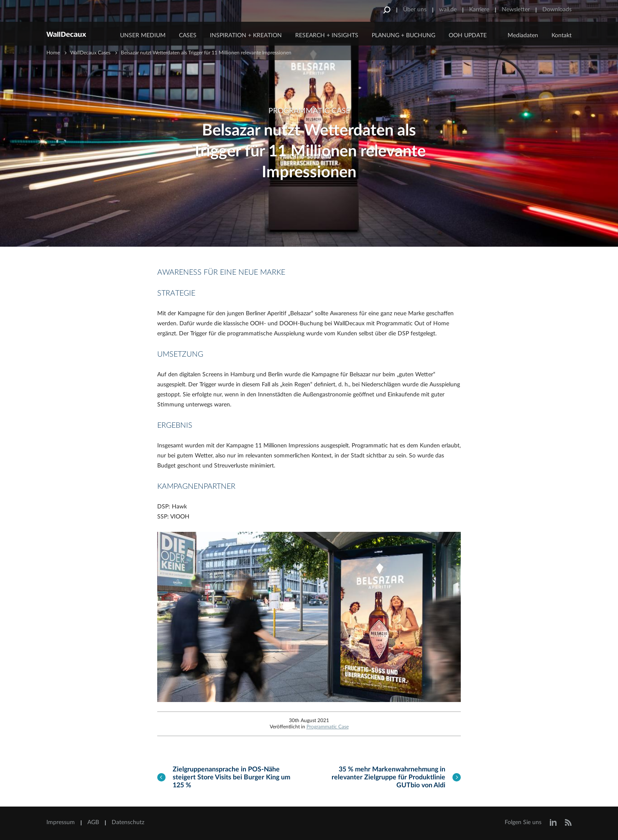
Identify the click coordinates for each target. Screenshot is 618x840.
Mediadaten (523, 36)
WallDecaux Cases (90, 53)
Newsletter (516, 10)
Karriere (479, 10)
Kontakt (562, 36)
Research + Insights (327, 36)
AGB (93, 822)
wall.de (448, 10)
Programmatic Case (328, 727)
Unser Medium (143, 36)
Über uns (415, 10)
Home (53, 53)
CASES (188, 36)
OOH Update (468, 36)
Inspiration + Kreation (246, 36)
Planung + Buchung (403, 36)
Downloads (557, 10)
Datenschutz (128, 822)
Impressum (61, 822)
